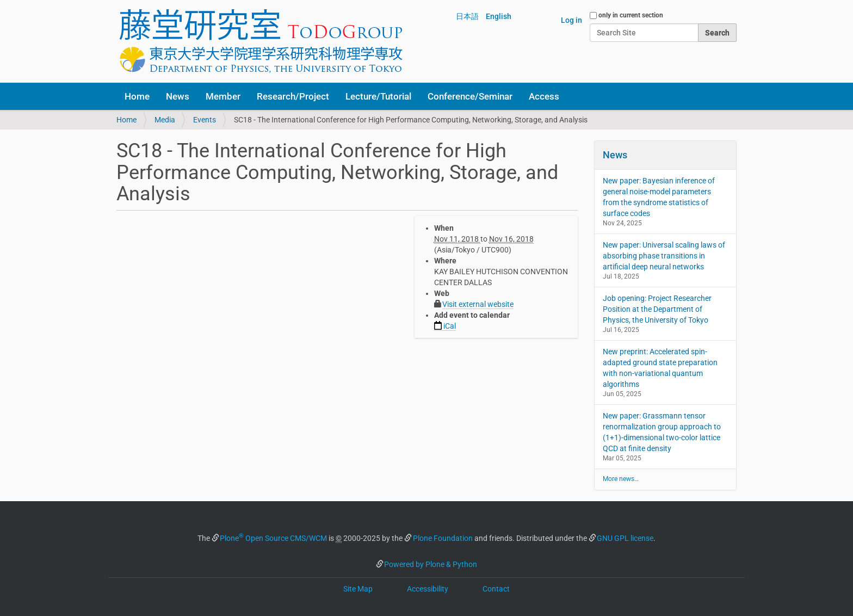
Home (137, 96)
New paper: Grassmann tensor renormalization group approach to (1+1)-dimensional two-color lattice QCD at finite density (662, 432)
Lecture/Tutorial (378, 96)
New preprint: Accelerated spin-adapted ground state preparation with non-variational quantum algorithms (660, 368)
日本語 (467, 16)
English (499, 16)
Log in (571, 20)
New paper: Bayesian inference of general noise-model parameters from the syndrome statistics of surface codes (659, 197)
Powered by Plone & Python (431, 564)
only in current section (631, 15)
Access (544, 96)
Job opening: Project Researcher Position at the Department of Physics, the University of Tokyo (657, 309)
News (178, 96)
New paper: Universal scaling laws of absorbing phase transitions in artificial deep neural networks (664, 256)
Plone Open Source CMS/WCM (273, 538)
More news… (621, 479)
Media (165, 120)
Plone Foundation (443, 538)
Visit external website (478, 304)
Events (205, 120)
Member (223, 96)
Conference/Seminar (470, 96)
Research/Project (293, 96)
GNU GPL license (625, 538)
